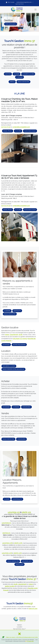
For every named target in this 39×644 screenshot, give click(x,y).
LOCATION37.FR (17, 499)
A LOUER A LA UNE (28, 74)
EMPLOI (12, 82)
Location (19, 627)
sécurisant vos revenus (20, 339)
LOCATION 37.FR (27, 561)
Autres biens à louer (30, 131)
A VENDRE (19, 77)
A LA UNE (18, 131)
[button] (3, 16)
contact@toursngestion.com (24, 2)
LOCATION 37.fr (14, 512)
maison (7, 335)
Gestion (20, 625)
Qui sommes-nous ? (19, 629)
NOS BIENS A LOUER (9, 366)
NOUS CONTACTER (23, 82)
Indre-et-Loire (33, 609)
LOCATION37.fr (6, 523)
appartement (14, 335)
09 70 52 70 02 (19, 4)
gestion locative (10, 586)
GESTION (8, 74)
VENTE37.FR (17, 311)
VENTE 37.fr (26, 512)
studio (21, 335)
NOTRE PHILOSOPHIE (19, 345)
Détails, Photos (8, 131)
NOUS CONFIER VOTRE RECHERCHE (13, 369)
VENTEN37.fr (6, 533)
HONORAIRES (26, 407)
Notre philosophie (11, 24)
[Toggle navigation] (35, 10)
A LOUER (17, 74)
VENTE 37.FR (19, 564)
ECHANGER (6, 345)
